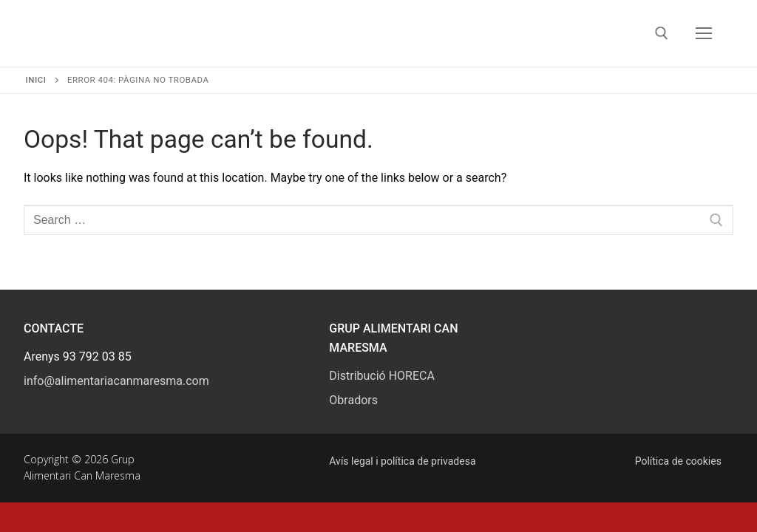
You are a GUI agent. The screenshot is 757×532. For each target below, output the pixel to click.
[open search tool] (662, 33)
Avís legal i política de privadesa (402, 461)
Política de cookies (678, 461)
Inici (36, 80)
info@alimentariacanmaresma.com (116, 381)
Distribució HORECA (382, 376)
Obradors (353, 400)
